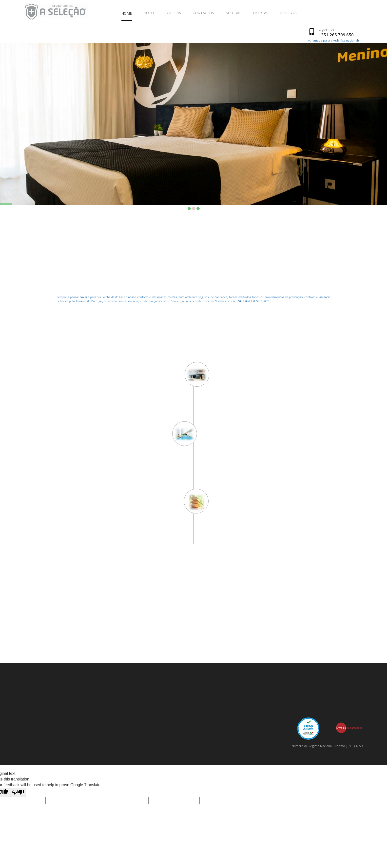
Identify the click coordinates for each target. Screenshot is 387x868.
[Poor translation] (18, 792)
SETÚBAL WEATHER (193, 645)
